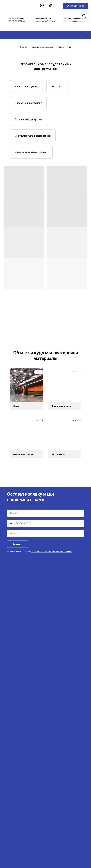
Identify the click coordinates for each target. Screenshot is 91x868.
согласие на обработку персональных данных (51, 551)
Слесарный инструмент (28, 103)
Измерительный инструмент (31, 152)
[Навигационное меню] (87, 35)
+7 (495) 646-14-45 (16, 18)
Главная (24, 47)
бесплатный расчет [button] (46, 21)
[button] (76, 6)
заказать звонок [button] (17, 21)
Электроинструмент (26, 87)
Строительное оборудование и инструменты (51, 47)
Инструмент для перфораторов (33, 136)
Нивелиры (57, 87)
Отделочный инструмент (29, 119)
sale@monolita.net (44, 18)
